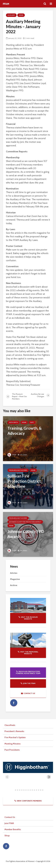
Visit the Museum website (28, 618)
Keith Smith (14, 422)
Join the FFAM (28, 683)
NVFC (32, 422)
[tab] (13, 790)
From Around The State (18, 470)
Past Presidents (12, 750)
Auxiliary (11, 15)
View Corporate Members (28, 801)
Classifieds (10, 725)
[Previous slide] (7, 777)
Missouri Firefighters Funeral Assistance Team (28, 672)
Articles (14, 573)
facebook (14, 703)
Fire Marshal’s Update (15, 737)
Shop (7, 836)
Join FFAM (9, 823)
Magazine (15, 579)
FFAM (12, 455)
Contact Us (28, 693)
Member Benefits (13, 829)
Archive (14, 585)
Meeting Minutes (13, 744)
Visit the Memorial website (28, 653)
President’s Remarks (14, 731)
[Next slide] (49, 777)
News (21, 15)
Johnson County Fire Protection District (25, 522)
